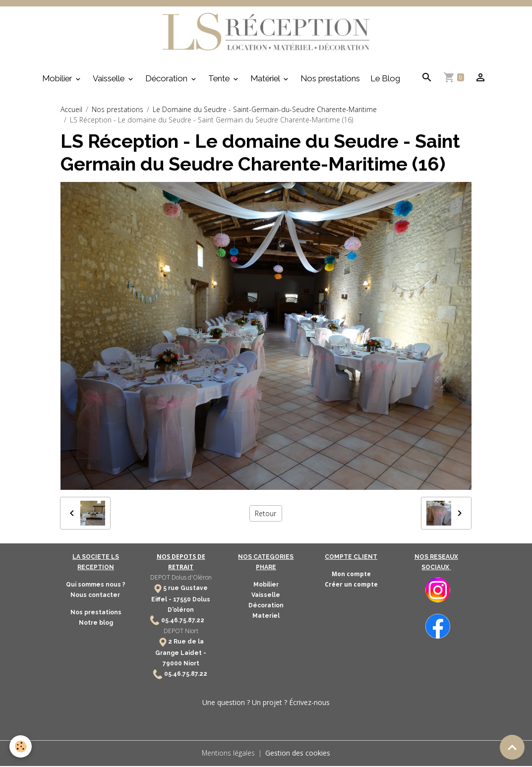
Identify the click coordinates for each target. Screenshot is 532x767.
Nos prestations (330, 80)
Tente (220, 80)
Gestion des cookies (298, 754)
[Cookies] (21, 746)
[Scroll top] (512, 747)
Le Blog (385, 80)
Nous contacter (96, 596)
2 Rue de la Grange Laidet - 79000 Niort (181, 654)
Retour (266, 514)
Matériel (266, 80)
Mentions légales (229, 754)
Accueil (71, 111)
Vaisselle (110, 80)
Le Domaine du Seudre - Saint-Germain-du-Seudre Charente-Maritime (265, 111)
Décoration (167, 80)
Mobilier (58, 80)
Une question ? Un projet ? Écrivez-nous (266, 704)
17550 (182, 600)
